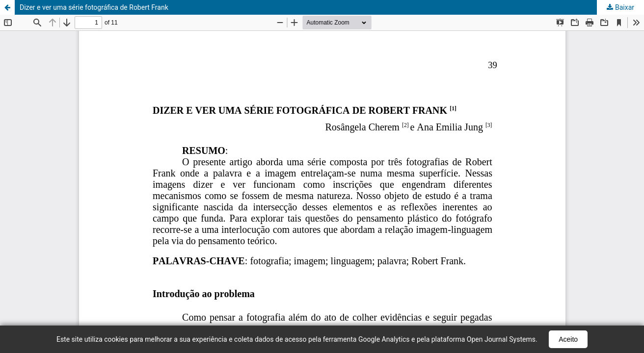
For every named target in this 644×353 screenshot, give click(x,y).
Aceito (568, 339)
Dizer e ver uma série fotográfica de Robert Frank (94, 7)
